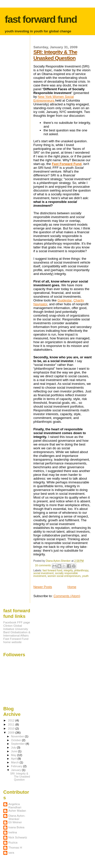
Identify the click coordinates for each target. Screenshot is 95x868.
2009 (12, 732)
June (15, 751)
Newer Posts (43, 587)
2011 (12, 724)
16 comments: (44, 565)
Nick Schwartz (18, 837)
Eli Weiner (15, 822)
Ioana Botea (16, 827)
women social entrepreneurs (64, 576)
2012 (12, 720)
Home (72, 587)
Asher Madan (17, 811)
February (17, 766)
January (17, 770)
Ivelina (13, 832)
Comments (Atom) (67, 596)
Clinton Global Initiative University (16, 627)
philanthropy (81, 570)
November (18, 736)
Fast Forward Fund (67, 164)
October (17, 740)
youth (85, 576)
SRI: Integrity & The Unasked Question (55, 55)
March (15, 762)
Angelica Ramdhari (15, 806)
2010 (12, 728)
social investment (44, 573)
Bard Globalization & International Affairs (17, 634)
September (18, 744)
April (14, 759)
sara (11, 852)
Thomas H (15, 847)
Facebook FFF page (17, 622)
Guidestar (65, 300)
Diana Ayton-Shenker (17, 817)
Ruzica (13, 842)
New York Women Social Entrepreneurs (54, 99)
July (14, 747)
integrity (68, 570)
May (14, 755)
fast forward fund (41, 19)
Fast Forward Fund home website (16, 640)
